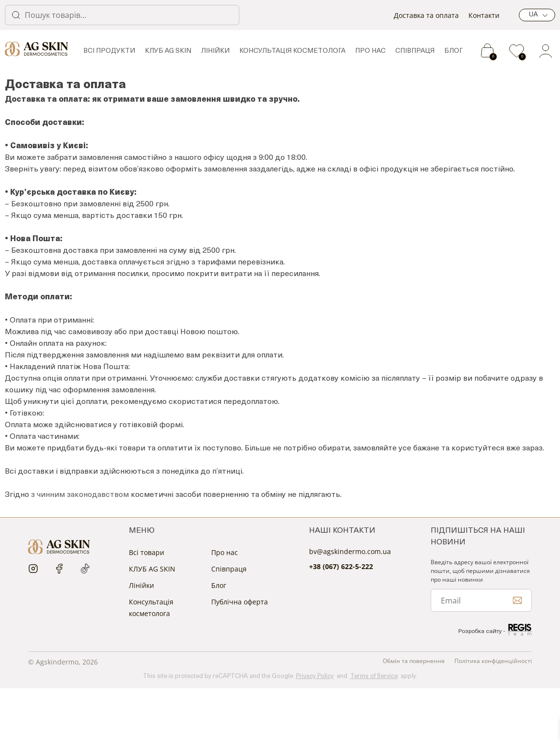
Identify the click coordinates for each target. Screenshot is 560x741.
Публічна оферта (240, 602)
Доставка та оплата (426, 15)
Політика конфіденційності (493, 661)
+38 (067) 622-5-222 (341, 566)
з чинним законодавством (80, 495)
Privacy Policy (315, 676)
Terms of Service (374, 676)
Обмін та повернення (414, 661)
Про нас (370, 51)
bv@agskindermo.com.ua (350, 551)
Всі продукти (109, 51)
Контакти (484, 15)
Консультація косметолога (292, 51)
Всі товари (147, 552)
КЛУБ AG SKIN (168, 51)
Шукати (16, 15)
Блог (453, 51)
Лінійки (215, 51)
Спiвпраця (415, 51)
